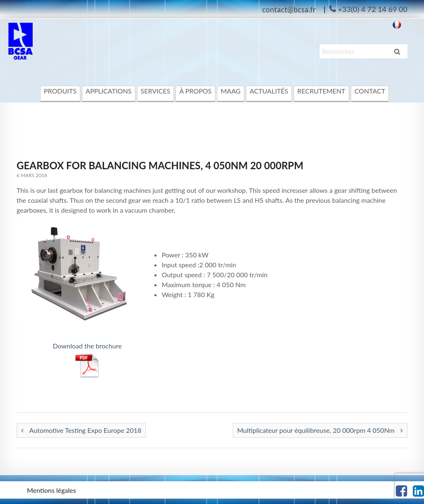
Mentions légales (51, 490)
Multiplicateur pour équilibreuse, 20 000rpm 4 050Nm (320, 430)
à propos (195, 91)
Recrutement (321, 91)
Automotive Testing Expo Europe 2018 (81, 430)
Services (156, 91)
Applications (109, 91)
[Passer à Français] (397, 24)
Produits (60, 91)
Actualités (269, 91)
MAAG (231, 91)
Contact (370, 91)
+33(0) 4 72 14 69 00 (373, 9)
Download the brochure (87, 346)
